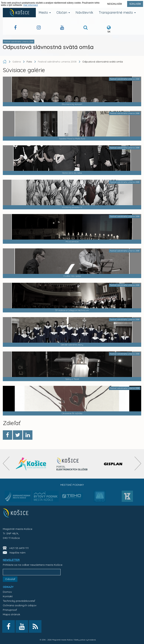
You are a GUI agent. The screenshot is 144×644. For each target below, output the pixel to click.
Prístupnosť (10, 610)
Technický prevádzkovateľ (19, 601)
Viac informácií (31, 5)
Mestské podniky (72, 485)
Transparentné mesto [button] (117, 12)
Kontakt (8, 596)
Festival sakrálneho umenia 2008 (57, 62)
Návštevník (84, 12)
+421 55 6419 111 (19, 548)
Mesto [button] (45, 12)
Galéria (17, 62)
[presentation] (6, 463)
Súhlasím (135, 4)
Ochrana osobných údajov (20, 605)
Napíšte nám (18, 553)
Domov (7, 592)
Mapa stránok (11, 614)
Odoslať (10, 579)
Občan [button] (63, 12)
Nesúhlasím (115, 4)
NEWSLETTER (11, 560)
